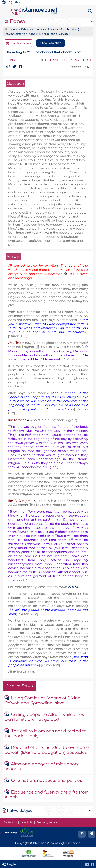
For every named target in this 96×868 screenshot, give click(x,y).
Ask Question (51, 43)
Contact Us (10, 822)
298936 (73, 587)
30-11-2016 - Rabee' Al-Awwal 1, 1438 (68, 60)
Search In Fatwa (18, 43)
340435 (11, 60)
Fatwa (15, 22)
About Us (27, 822)
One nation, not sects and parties (47, 781)
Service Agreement (47, 822)
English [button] (10, 2)
